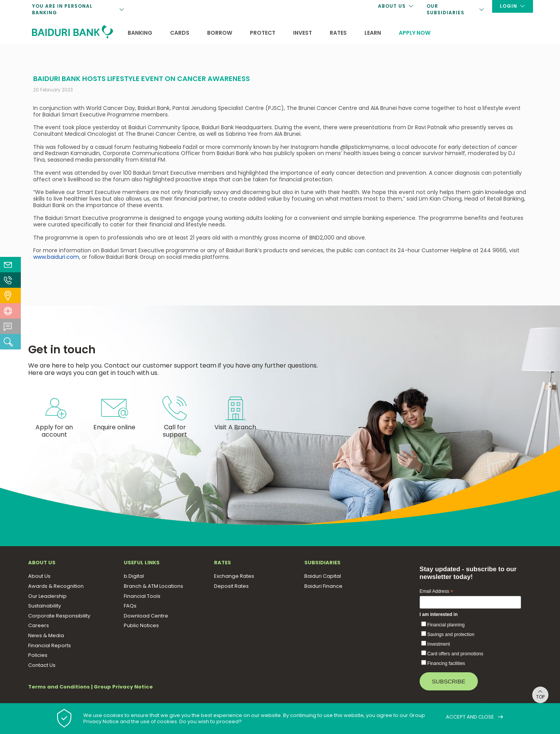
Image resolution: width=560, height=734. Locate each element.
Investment (439, 644)
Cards (180, 33)
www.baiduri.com (56, 257)
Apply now (415, 33)
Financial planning (446, 625)
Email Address (436, 592)
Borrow (220, 33)
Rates (338, 33)
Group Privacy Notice (123, 687)
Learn (373, 33)
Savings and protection (451, 634)
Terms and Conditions (59, 687)
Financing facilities (446, 663)
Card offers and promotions (455, 654)
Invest (303, 33)
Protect (263, 33)
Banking (140, 33)
